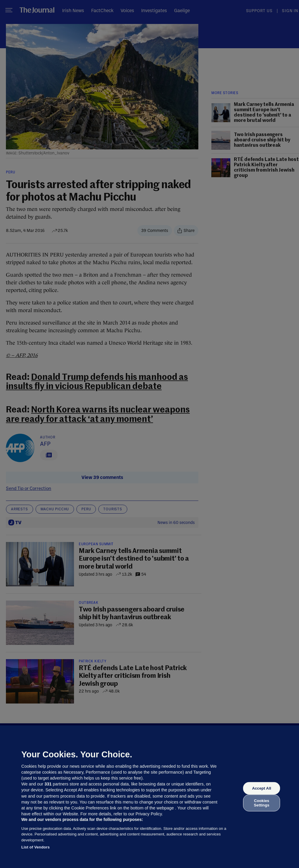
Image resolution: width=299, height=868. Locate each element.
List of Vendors (36, 847)
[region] (149, 797)
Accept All (261, 788)
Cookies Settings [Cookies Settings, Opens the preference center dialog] (262, 803)
